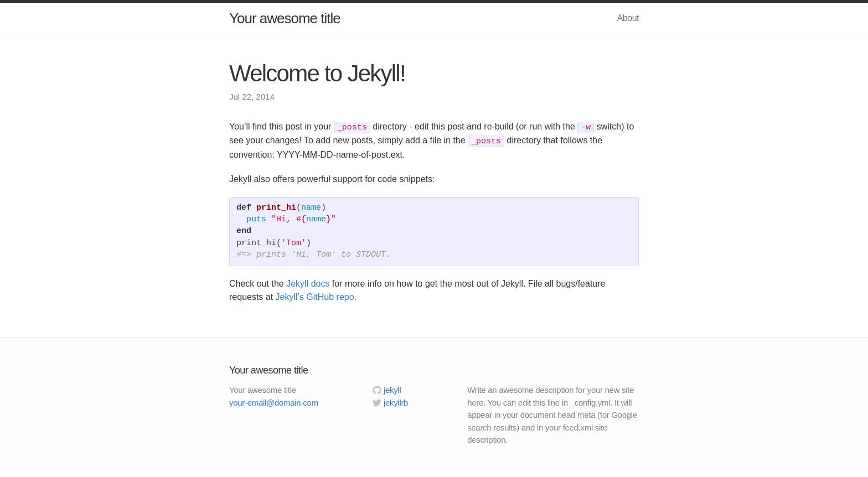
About (628, 18)
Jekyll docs (308, 284)
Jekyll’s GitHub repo (315, 297)
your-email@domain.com (274, 403)
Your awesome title (285, 18)
